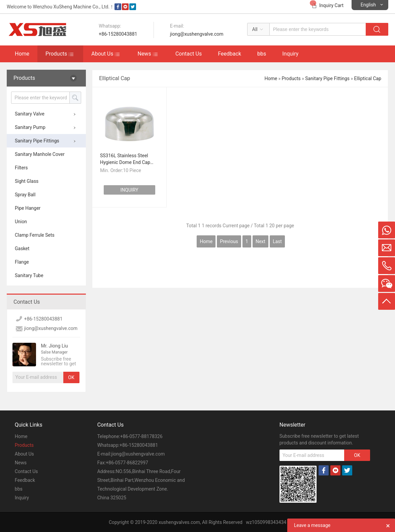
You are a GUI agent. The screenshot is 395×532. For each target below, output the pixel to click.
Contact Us (189, 54)
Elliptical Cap (368, 78)
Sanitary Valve (30, 114)
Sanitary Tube (29, 275)
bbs (262, 54)
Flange (22, 262)
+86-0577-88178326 (141, 436)
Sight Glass (27, 181)
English (368, 5)
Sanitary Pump (30, 127)
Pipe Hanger (28, 208)
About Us (102, 54)
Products (56, 54)
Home (22, 54)
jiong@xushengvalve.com (197, 34)
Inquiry (290, 54)
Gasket (22, 248)
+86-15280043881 (118, 34)
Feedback (229, 54)
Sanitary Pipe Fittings (37, 141)
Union (21, 222)
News (144, 54)
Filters (21, 168)
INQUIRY (129, 190)
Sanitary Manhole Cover (40, 154)
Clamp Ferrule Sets (35, 235)
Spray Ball (25, 195)
